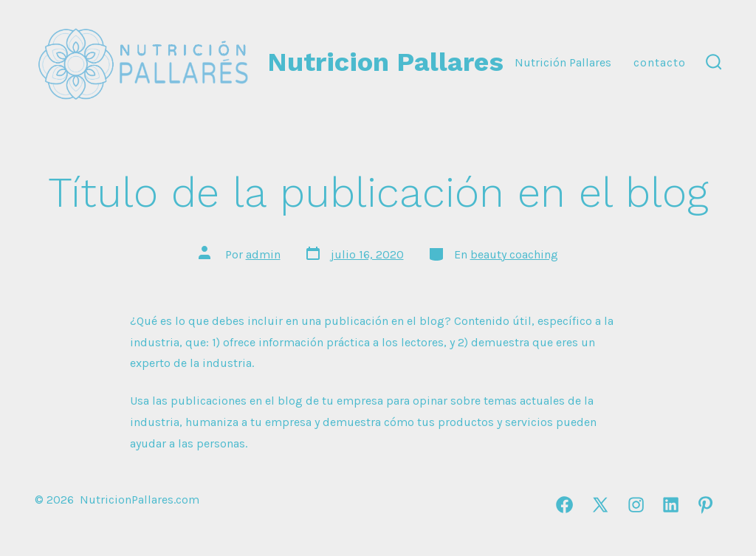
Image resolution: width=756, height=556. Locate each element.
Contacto (660, 62)
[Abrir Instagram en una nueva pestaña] (636, 505)
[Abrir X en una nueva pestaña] (600, 505)
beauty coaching (514, 254)
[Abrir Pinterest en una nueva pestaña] (705, 505)
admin (263, 254)
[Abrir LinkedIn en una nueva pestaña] (671, 505)
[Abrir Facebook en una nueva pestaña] (564, 505)
